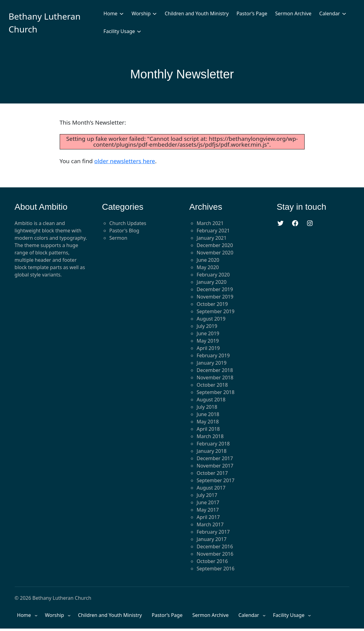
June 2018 (208, 414)
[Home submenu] (122, 13)
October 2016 (212, 561)
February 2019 (213, 355)
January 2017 (212, 539)
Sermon (118, 238)
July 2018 (207, 407)
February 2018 (213, 444)
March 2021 (210, 223)
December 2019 (215, 289)
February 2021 (213, 231)
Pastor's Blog (124, 231)
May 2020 (208, 267)
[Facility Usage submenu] (139, 31)
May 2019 (208, 341)
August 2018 (211, 400)
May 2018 (208, 422)
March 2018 (210, 436)
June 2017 (208, 502)
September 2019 (216, 311)
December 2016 (215, 546)
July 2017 (207, 495)
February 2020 (213, 275)
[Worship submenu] (155, 13)
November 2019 (215, 297)
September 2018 (216, 392)
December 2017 (215, 458)
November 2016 (215, 554)
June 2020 (208, 260)
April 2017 (208, 517)
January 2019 (212, 363)
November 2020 (215, 253)
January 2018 (212, 451)
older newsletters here (125, 161)
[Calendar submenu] (344, 13)
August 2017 (211, 488)
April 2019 (208, 348)
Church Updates (128, 223)
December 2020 (215, 245)
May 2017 (208, 510)
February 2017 (213, 532)
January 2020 (212, 282)
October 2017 (212, 473)
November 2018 (215, 377)
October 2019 (212, 304)
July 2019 (207, 326)
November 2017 (215, 466)
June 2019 (208, 333)
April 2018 (208, 429)
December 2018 (215, 370)
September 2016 (216, 569)
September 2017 (216, 480)
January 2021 (212, 238)
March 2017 (210, 524)
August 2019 (211, 319)
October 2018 (212, 385)
